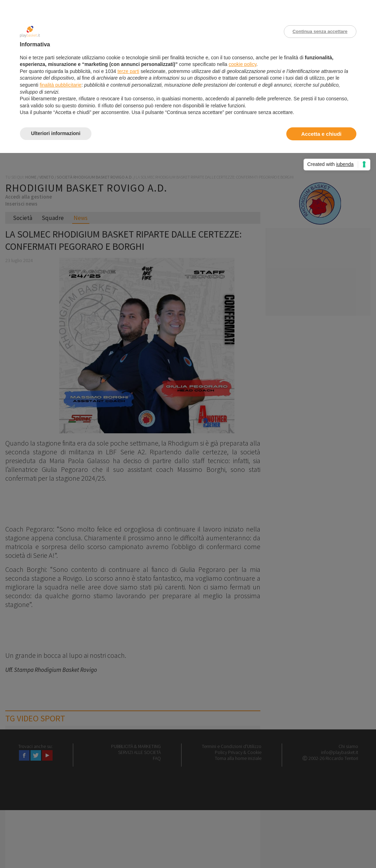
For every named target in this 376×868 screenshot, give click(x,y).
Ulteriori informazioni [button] (56, 133)
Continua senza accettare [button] (320, 31)
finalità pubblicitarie (60, 85)
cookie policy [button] (242, 64)
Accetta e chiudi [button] (321, 134)
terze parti (128, 71)
